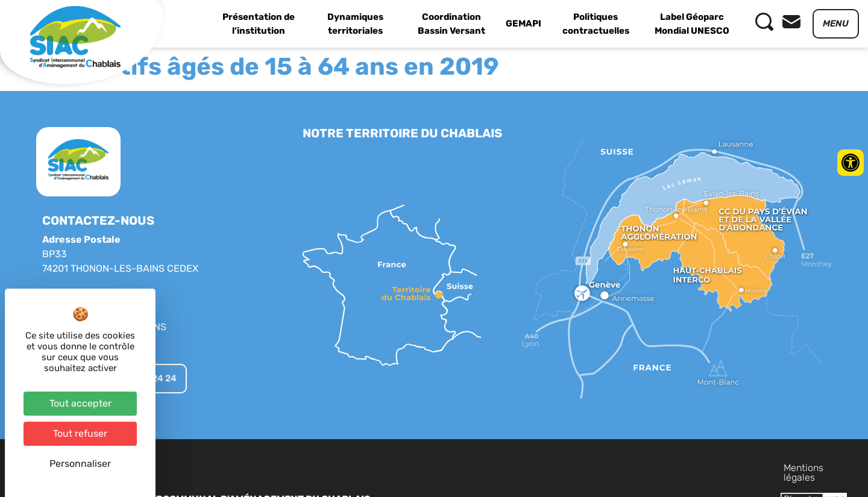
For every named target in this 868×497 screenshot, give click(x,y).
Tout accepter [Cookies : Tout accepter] (80, 403)
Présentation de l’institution (259, 24)
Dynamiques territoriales (355, 24)
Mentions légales (624, 468)
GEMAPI (524, 23)
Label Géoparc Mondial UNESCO (692, 24)
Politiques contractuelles (596, 24)
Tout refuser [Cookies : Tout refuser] (80, 433)
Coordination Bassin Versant (451, 24)
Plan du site (699, 468)
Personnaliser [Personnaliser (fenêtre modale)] (80, 464)
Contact (754, 468)
